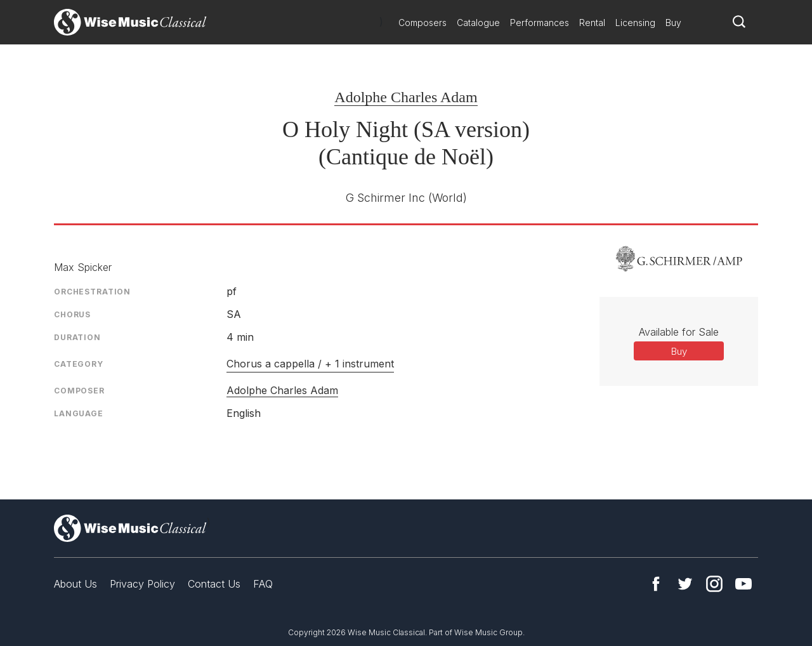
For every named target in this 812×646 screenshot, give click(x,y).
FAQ (263, 584)
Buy (673, 23)
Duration (77, 337)
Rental (592, 23)
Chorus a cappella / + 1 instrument (310, 364)
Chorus (72, 314)
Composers (422, 23)
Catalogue (478, 23)
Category (79, 364)
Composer (79, 391)
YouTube (743, 584)
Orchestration (92, 292)
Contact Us (214, 584)
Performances (540, 23)
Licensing (635, 23)
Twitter (685, 584)
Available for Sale (679, 332)
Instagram (714, 584)
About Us (75, 584)
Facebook (656, 584)
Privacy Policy (142, 584)
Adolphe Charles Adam (406, 97)
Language (79, 413)
